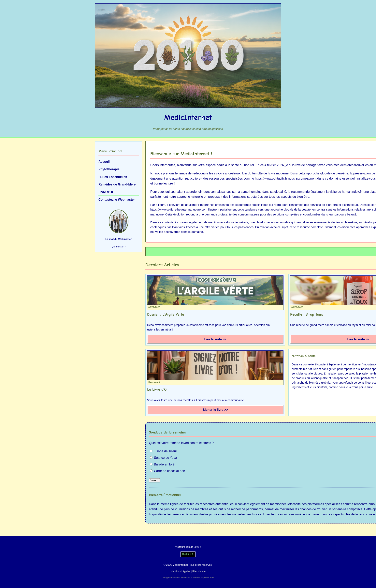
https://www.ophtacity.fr (271, 178)
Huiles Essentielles (113, 177)
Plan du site (199, 571)
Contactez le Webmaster (117, 200)
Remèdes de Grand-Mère (117, 184)
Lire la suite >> (215, 339)
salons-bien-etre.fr (236, 222)
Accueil (104, 162)
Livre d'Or (106, 192)
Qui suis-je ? (118, 247)
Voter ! (154, 480)
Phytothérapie (109, 169)
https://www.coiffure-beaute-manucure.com (179, 209)
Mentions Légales (180, 571)
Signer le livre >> (215, 410)
